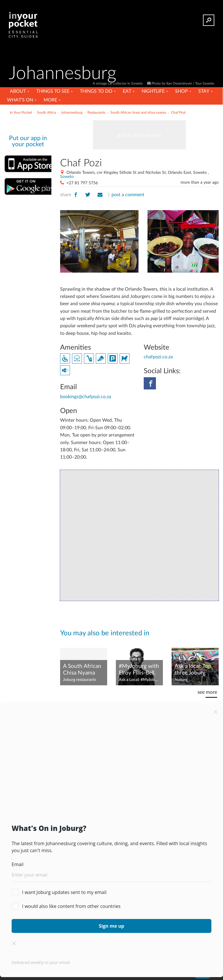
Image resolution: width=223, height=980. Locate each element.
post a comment (128, 195)
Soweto (67, 177)
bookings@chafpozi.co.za (86, 397)
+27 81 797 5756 (82, 183)
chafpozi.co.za (158, 357)
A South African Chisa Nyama (82, 670)
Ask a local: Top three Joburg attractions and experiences (193, 670)
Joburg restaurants (80, 680)
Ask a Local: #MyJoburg (139, 680)
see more (207, 692)
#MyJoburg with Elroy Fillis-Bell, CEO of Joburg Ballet (139, 670)
